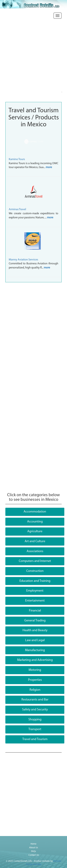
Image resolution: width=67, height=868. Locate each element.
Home (33, 844)
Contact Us (34, 855)
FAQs (33, 851)
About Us (33, 848)
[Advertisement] (33, 65)
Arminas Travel (17, 209)
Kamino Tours (17, 159)
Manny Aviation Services (23, 260)
